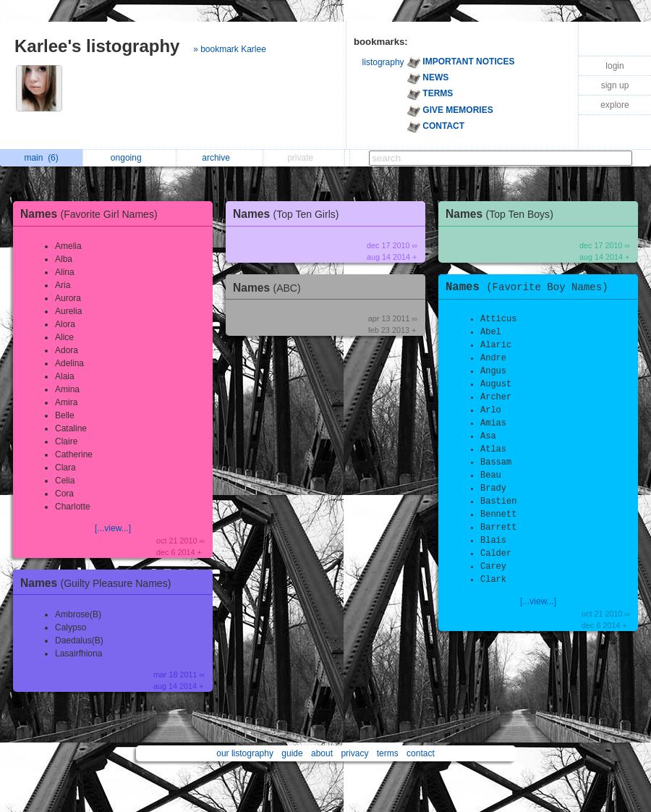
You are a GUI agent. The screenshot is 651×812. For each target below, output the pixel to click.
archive (220, 158)
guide (292, 753)
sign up (615, 85)
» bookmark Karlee (230, 49)
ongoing (130, 158)
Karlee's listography (97, 46)
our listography (245, 753)
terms (388, 753)
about (322, 753)
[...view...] (113, 528)
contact (421, 753)
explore (614, 105)
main (41, 158)
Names (93, 214)
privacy (354, 753)
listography (383, 62)
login (614, 66)
